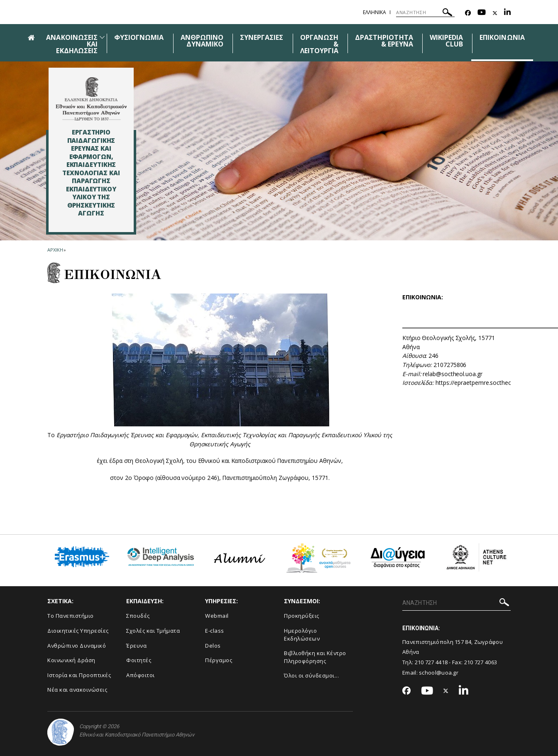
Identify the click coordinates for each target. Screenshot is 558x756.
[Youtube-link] (482, 13)
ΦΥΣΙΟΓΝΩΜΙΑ (139, 37)
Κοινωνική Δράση (71, 660)
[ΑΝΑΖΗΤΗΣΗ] (425, 12)
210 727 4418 (431, 662)
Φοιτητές (139, 660)
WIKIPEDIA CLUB (446, 41)
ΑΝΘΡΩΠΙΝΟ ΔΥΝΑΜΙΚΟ (202, 41)
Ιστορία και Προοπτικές (79, 675)
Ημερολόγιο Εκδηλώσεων (302, 635)
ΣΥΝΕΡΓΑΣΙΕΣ (262, 37)
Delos (213, 646)
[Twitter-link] (495, 13)
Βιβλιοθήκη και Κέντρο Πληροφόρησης (315, 657)
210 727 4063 (481, 662)
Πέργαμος (219, 660)
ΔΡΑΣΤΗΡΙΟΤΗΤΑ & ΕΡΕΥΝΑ (384, 41)
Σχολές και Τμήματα (153, 631)
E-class (215, 631)
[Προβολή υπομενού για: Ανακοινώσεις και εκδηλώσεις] (102, 37)
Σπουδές (138, 616)
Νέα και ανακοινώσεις (77, 690)
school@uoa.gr (439, 673)
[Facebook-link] (468, 13)
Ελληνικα (374, 12)
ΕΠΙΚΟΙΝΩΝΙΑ (502, 37)
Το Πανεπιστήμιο (71, 616)
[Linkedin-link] (507, 13)
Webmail (217, 616)
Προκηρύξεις (302, 616)
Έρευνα (136, 646)
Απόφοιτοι (141, 675)
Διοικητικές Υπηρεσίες (78, 631)
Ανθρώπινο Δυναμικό (77, 646)
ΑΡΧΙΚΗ (55, 250)
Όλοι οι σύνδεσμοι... (311, 675)
